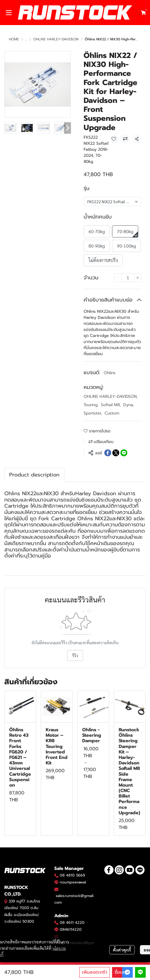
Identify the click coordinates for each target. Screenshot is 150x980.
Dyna (129, 405)
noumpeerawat (73, 882)
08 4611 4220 (72, 922)
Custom (112, 413)
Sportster (93, 413)
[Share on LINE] (124, 453)
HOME (14, 39)
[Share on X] (116, 453)
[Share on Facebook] (108, 453)
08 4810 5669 (72, 875)
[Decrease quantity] (118, 278)
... (26, 39)
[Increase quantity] (138, 278)
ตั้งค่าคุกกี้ (122, 950)
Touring (91, 405)
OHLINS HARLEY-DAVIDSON (56, 39)
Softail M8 (111, 405)
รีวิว (75, 655)
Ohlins (110, 373)
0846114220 (71, 929)
